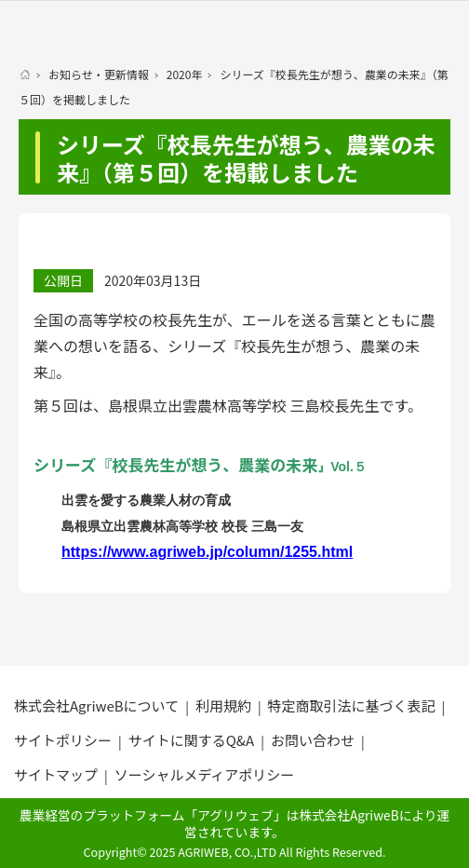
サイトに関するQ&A (191, 740)
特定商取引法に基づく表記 (352, 705)
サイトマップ (56, 774)
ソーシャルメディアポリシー (205, 774)
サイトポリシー (63, 740)
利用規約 (223, 705)
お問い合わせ (313, 740)
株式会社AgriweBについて (96, 705)
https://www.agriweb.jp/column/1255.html (207, 552)
